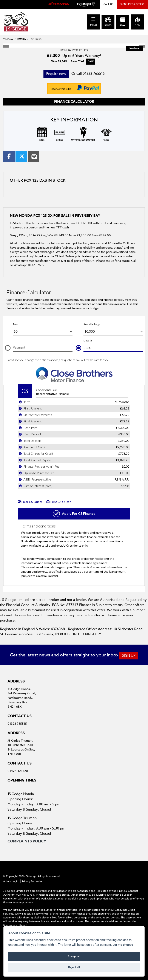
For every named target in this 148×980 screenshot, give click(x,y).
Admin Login (11, 881)
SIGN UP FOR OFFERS (132, 4)
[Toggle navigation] (93, 19)
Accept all (74, 956)
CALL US (108, 4)
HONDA (22, 39)
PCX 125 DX (36, 39)
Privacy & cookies (32, 881)
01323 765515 (94, 74)
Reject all (74, 967)
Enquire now (56, 74)
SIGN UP (129, 656)
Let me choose (123, 945)
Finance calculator (74, 102)
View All (8, 39)
